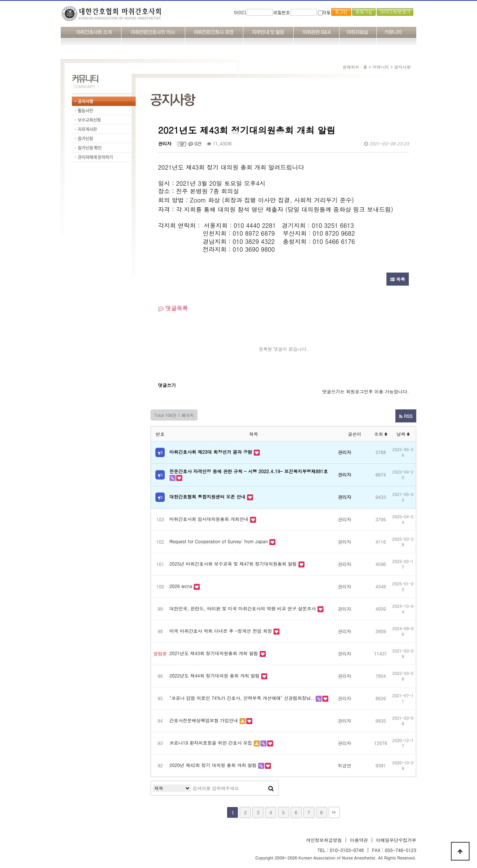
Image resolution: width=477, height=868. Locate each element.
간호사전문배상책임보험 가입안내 (204, 720)
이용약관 (359, 840)
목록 (398, 279)
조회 (381, 434)
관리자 (165, 143)
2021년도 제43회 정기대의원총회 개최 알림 (214, 653)
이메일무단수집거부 (396, 840)
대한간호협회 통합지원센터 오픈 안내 (208, 496)
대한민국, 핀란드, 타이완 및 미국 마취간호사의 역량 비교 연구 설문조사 (243, 608)
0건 (195, 143)
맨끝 (334, 812)
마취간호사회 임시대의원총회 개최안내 (209, 519)
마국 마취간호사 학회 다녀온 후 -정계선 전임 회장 (221, 631)
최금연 (345, 765)
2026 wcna (181, 586)
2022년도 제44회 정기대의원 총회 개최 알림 (215, 675)
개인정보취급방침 (324, 840)
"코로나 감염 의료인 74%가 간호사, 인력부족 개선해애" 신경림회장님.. (242, 698)
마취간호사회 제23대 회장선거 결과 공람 (211, 452)
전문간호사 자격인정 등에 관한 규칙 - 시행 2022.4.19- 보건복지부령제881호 (249, 471)
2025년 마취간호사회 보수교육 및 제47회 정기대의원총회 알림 (233, 564)
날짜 (403, 434)
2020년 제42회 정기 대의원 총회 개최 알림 (213, 765)
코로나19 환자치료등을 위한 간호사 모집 (211, 743)
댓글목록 (173, 308)
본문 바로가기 (0, 0)
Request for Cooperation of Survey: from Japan (219, 541)
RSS (406, 416)
